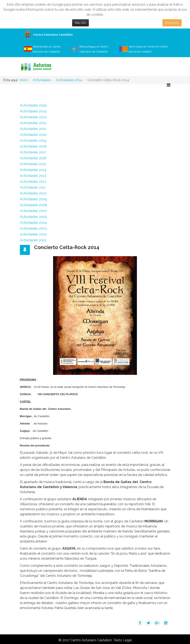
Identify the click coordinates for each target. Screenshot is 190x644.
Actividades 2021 (33, 129)
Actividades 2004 (33, 223)
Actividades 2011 (33, 187)
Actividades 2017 (33, 152)
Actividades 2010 (33, 193)
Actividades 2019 (33, 141)
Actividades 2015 (33, 164)
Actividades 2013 (33, 176)
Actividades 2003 (33, 228)
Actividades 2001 (33, 240)
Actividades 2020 (33, 135)
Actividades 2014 (33, 170)
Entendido (172, 23)
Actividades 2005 (33, 217)
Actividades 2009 (33, 199)
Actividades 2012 (33, 182)
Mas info (80, 23)
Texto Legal (122, 640)
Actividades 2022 (33, 123)
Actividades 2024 (33, 111)
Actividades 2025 (33, 105)
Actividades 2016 (33, 158)
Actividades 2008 (33, 205)
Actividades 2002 (33, 234)
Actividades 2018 (33, 146)
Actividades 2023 (33, 117)
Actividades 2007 (33, 211)
